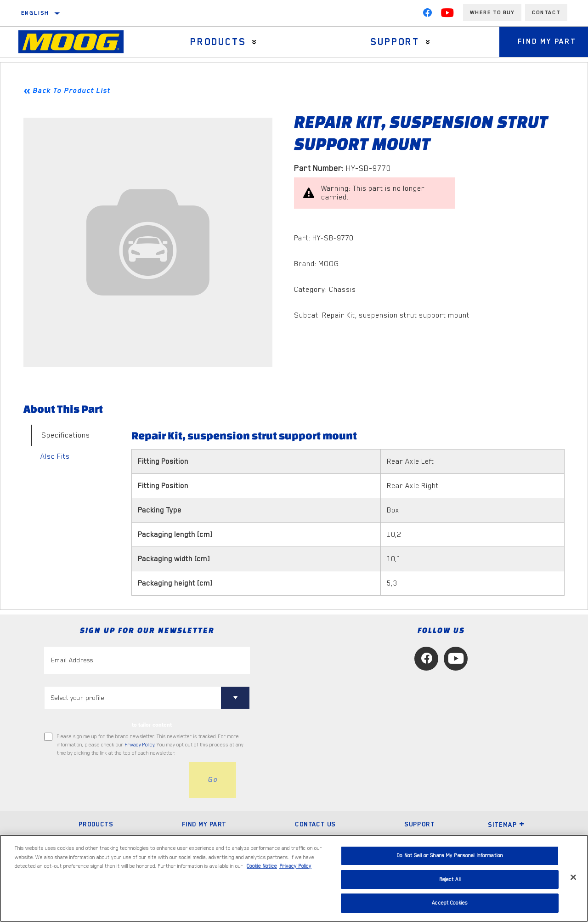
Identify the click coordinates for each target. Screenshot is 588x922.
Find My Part (204, 824)
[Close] (573, 877)
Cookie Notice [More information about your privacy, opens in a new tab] (262, 866)
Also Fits (55, 456)
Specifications (66, 435)
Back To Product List (71, 91)
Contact (546, 12)
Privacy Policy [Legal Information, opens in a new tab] (295, 866)
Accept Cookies (450, 903)
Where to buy (492, 12)
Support (395, 42)
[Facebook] (427, 15)
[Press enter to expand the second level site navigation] (254, 42)
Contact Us (315, 824)
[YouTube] (447, 15)
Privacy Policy (140, 745)
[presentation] (114, 780)
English (35, 13)
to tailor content (152, 725)
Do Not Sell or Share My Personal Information (450, 856)
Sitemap (506, 825)
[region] (294, 878)
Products (218, 42)
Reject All (450, 879)
